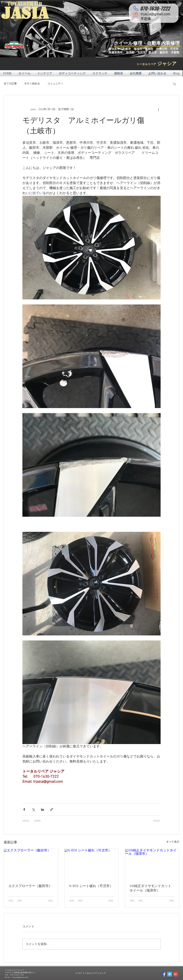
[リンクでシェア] (52, 809)
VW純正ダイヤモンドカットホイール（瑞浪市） (150, 888)
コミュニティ (55, 84)
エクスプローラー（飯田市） (30, 886)
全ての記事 (10, 84)
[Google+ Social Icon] (176, 974)
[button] (175, 84)
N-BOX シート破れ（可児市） (91, 886)
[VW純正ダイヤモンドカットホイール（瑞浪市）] (152, 864)
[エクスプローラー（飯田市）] (31, 864)
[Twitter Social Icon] (170, 974)
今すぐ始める (32, 84)
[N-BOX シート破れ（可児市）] (92, 864)
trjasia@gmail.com (155, 14)
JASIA (25, 13)
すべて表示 (173, 842)
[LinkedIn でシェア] (42, 809)
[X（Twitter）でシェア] (33, 809)
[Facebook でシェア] (24, 809)
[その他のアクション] (158, 109)
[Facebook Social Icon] (164, 974)
